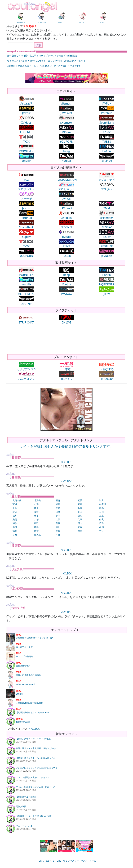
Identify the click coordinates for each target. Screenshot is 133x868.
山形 (36, 504)
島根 (58, 523)
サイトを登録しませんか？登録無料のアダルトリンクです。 (66, 446)
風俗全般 (17, 500)
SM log (19, 694)
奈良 (101, 519)
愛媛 (80, 527)
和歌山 (16, 523)
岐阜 (36, 516)
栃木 (80, 508)
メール (93, 861)
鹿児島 (37, 535)
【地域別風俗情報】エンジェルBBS (32, 712)
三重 (101, 516)
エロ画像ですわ (23, 666)
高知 (101, 527)
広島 (101, 523)
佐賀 (36, 531)
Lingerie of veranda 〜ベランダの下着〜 (35, 638)
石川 (101, 512)
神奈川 (103, 504)
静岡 (58, 516)
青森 (58, 500)
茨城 (58, 508)
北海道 (37, 500)
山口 (15, 527)
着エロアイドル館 (24, 647)
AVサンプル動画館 (24, 656)
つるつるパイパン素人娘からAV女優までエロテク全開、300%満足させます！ (46, 61)
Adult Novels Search (26, 684)
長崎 (58, 531)
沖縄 (58, 535)
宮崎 (15, 535)
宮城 (15, 504)
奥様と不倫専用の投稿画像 (28, 675)
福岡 (15, 531)
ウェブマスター (71, 861)
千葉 (15, 508)
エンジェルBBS (53, 861)
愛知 (80, 516)
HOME (40, 861)
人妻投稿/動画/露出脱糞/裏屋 (30, 703)
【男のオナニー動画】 (26, 797)
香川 (58, 527)
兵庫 (80, 519)
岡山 (80, 523)
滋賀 (15, 519)
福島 (58, 504)
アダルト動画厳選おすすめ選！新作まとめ (36, 787)
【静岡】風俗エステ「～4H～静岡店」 (34, 739)
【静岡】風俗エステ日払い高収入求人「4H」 (37, 758)
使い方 (84, 861)
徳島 (36, 527)
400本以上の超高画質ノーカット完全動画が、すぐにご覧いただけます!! (43, 66)
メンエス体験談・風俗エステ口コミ (33, 777)
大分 (101, 531)
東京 (80, 504)
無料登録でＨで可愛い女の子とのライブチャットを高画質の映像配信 (42, 56)
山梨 (58, 512)
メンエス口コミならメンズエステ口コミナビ (37, 768)
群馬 (101, 508)
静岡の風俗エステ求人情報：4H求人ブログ (36, 748)
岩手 (80, 500)
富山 (80, 512)
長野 (36, 512)
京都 (36, 519)
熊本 (80, 531)
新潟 (15, 512)
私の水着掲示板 (23, 722)
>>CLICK (34, 729)
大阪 (58, 519)
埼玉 (36, 508)
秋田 (101, 500)
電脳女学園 (21, 806)
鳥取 (36, 523)
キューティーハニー (25, 826)
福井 (15, 516)
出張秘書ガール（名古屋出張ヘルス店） (35, 816)
